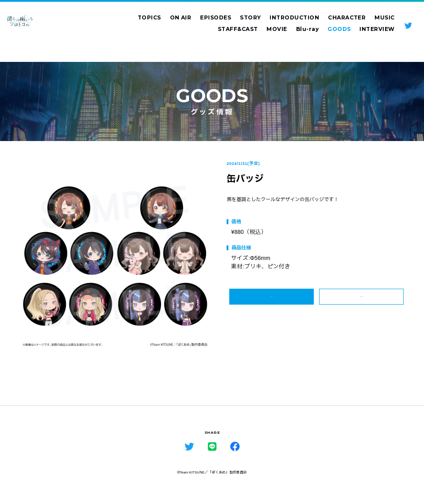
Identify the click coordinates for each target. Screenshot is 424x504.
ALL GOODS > (361, 301)
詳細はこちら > (271, 301)
